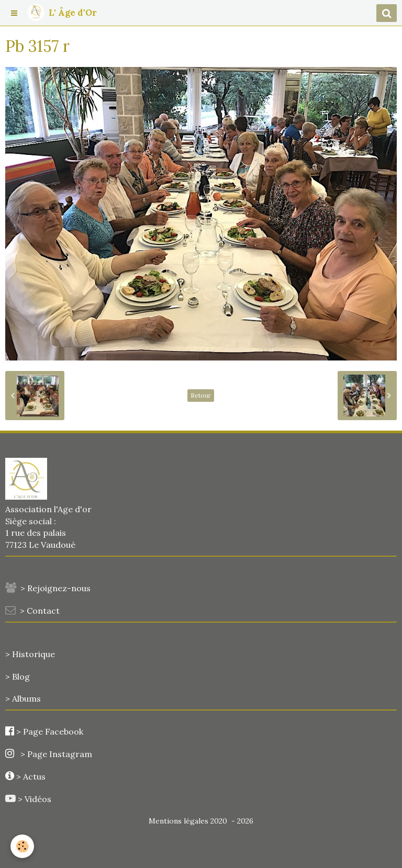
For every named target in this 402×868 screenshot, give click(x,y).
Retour (201, 395)
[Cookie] (22, 846)
